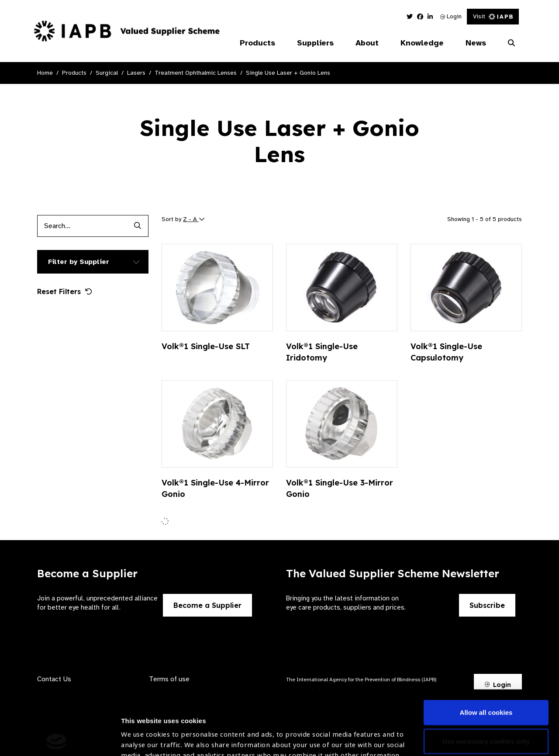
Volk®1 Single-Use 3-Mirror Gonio (340, 488)
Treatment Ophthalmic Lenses (196, 73)
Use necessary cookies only (486, 677)
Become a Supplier (207, 605)
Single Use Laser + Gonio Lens (288, 73)
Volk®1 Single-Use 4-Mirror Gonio (215, 488)
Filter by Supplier (79, 262)
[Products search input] (82, 226)
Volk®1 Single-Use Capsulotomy (446, 352)
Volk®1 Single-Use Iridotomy (322, 352)
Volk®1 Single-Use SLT (206, 346)
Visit (493, 16)
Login (451, 16)
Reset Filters (65, 291)
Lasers (136, 73)
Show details (141, 730)
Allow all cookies (486, 648)
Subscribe (487, 605)
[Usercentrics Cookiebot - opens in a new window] (57, 739)
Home (45, 73)
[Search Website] (511, 43)
